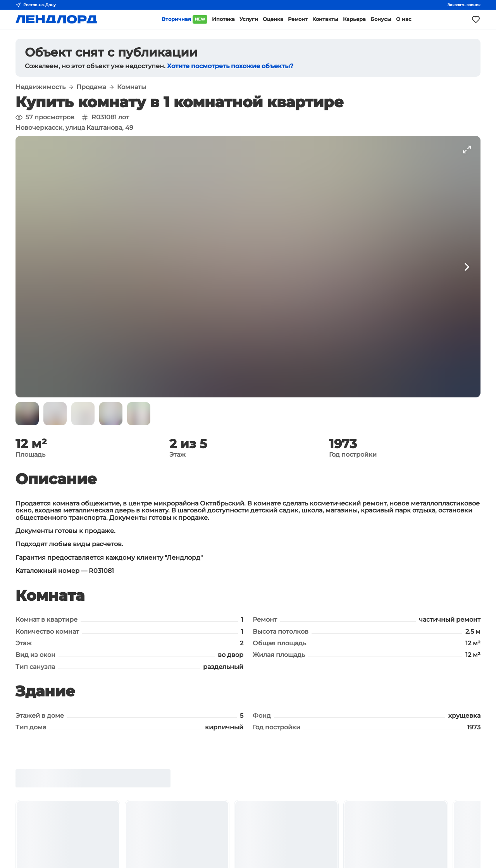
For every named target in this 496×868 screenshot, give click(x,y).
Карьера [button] (354, 19)
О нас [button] (404, 19)
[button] (27, 414)
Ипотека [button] (223, 19)
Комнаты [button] (132, 87)
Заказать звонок (464, 5)
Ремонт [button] (298, 19)
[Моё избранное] (476, 19)
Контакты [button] (325, 19)
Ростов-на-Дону (36, 5)
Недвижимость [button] (40, 87)
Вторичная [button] (184, 19)
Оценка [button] (273, 19)
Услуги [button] (249, 19)
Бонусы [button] (381, 19)
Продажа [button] (91, 87)
